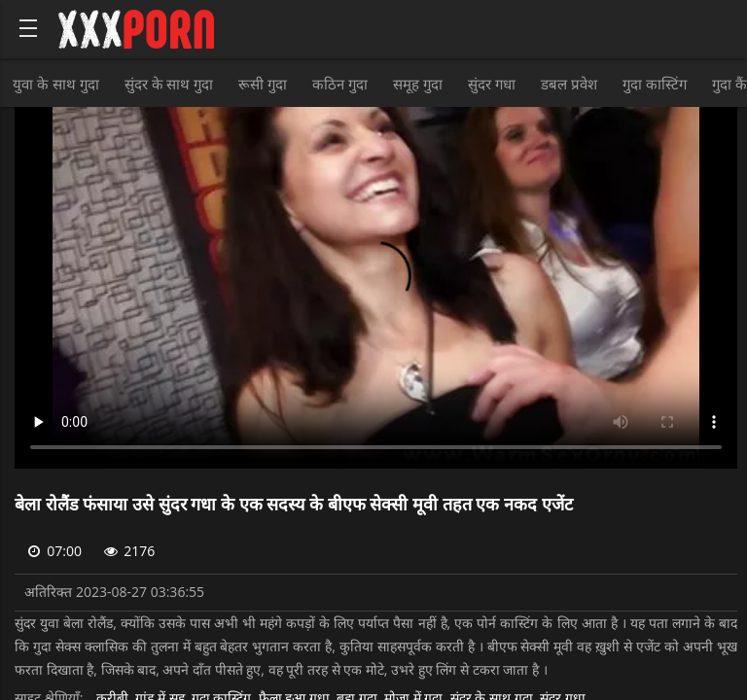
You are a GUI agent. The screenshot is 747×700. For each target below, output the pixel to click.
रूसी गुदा (263, 84)
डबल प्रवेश (569, 84)
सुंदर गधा (492, 84)
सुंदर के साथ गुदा (169, 84)
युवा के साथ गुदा (56, 84)
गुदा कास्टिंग (655, 84)
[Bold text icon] (28, 28)
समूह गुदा (418, 84)
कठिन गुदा (340, 84)
